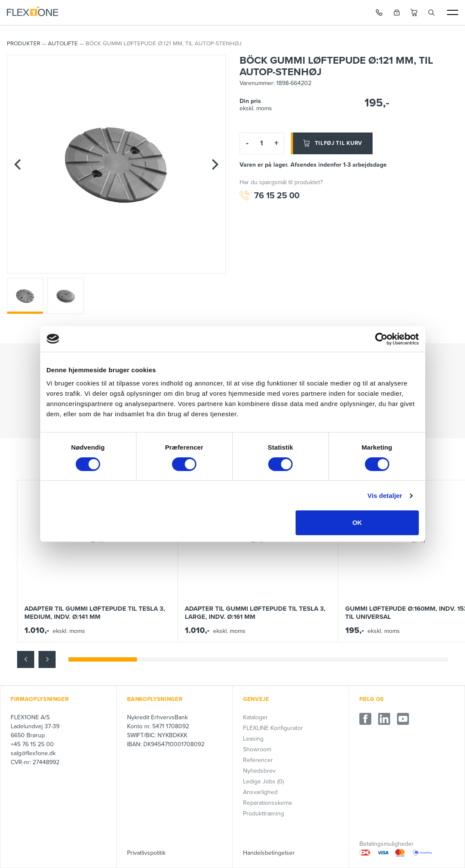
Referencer (258, 760)
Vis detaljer (385, 496)
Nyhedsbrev (259, 771)
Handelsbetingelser (269, 853)
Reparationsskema (267, 803)
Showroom (257, 749)
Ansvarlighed (260, 792)
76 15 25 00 (270, 196)
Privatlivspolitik (146, 853)
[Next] (215, 164)
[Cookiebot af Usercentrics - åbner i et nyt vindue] (381, 339)
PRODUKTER (24, 44)
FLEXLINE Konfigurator (273, 728)
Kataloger (255, 717)
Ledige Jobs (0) (263, 781)
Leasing (253, 739)
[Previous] (18, 164)
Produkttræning (264, 814)
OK (357, 522)
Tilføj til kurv (332, 143)
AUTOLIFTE (63, 44)
